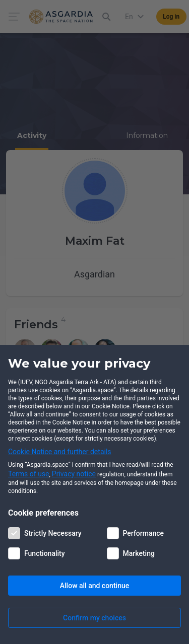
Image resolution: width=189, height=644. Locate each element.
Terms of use (29, 474)
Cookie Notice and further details (60, 452)
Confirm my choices (94, 618)
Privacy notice (74, 474)
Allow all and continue (94, 586)
